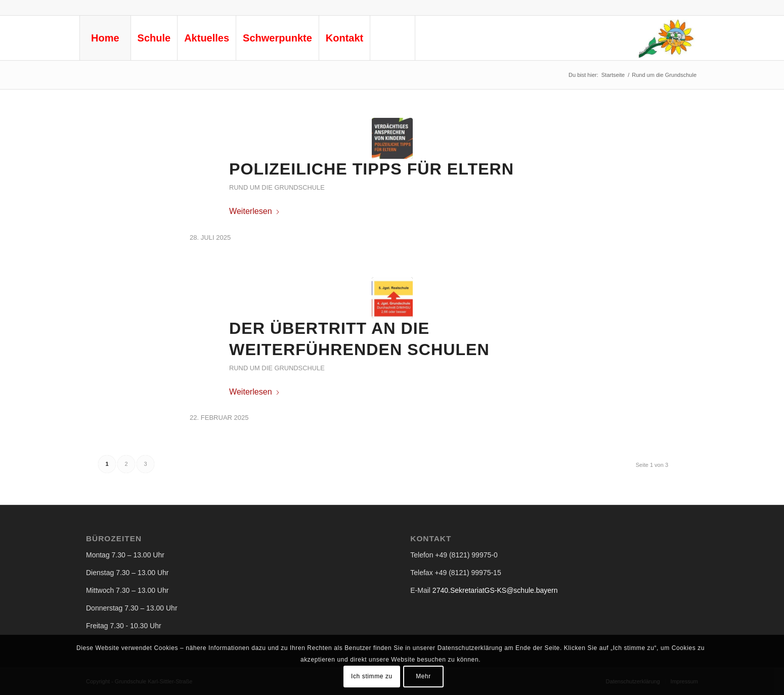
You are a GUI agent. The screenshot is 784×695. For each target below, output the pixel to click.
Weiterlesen (255, 211)
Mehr (423, 676)
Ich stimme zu (372, 676)
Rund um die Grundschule (277, 187)
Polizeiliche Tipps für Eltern (372, 169)
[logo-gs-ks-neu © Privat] (666, 38)
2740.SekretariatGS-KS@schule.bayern (495, 590)
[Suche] (393, 38)
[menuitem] (105, 38)
